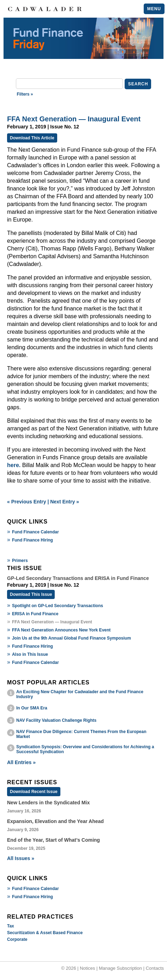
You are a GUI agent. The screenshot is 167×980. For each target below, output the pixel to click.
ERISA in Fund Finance (35, 614)
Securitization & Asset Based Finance (45, 933)
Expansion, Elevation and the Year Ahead (55, 821)
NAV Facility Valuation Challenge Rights (56, 720)
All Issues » (21, 858)
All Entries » (21, 762)
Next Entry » (65, 502)
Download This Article (32, 138)
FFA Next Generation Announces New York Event (61, 630)
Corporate (17, 939)
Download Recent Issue (34, 792)
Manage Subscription (120, 968)
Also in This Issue (30, 654)
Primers (20, 561)
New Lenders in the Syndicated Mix (48, 803)
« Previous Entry (27, 502)
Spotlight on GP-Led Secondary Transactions (58, 606)
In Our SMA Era (32, 708)
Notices (87, 968)
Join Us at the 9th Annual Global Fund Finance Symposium (71, 638)
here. (14, 465)
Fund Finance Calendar (35, 532)
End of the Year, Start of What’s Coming (53, 840)
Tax (11, 926)
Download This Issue (31, 594)
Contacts (155, 968)
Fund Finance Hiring (32, 540)
